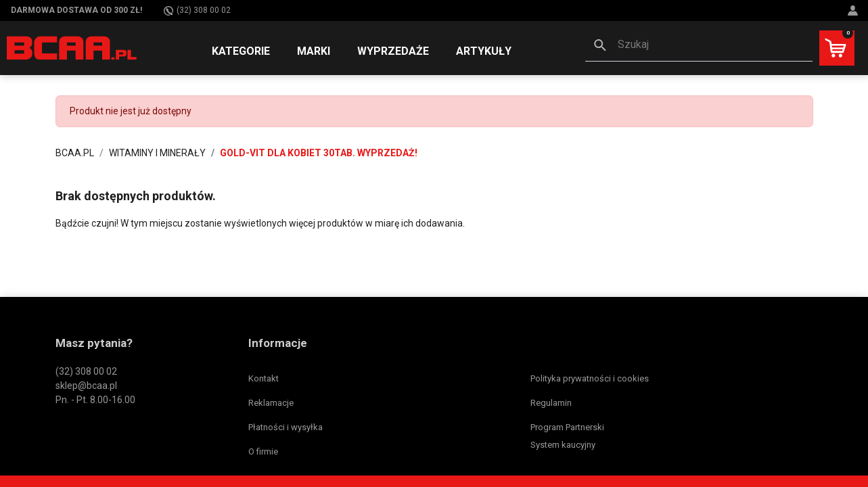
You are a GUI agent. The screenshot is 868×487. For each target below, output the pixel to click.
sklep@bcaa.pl (86, 386)
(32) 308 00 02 (197, 10)
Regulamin (551, 403)
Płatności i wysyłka (285, 427)
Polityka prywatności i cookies (590, 378)
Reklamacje (271, 403)
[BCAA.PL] (72, 47)
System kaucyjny (563, 445)
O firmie (263, 451)
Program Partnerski (567, 427)
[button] (699, 46)
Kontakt (264, 378)
